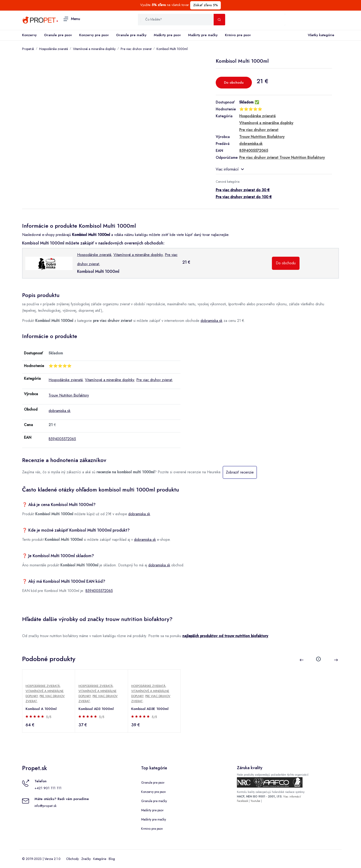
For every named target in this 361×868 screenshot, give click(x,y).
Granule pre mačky (131, 35)
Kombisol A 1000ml (42, 709)
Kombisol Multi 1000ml (172, 49)
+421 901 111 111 (48, 788)
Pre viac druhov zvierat (136, 49)
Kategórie (100, 859)
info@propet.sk (45, 806)
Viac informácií (230, 169)
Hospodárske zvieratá (54, 49)
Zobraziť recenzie (240, 472)
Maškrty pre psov (167, 35)
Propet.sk (28, 49)
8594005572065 (62, 439)
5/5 (49, 717)
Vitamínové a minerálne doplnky (94, 49)
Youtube (255, 801)
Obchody (72, 859)
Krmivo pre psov (238, 35)
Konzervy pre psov (94, 35)
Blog (112, 859)
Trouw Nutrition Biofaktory (69, 395)
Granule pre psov (58, 35)
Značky (86, 859)
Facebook (242, 801)
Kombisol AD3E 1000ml (150, 709)
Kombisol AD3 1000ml (96, 709)
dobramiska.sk (211, 321)
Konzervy (29, 35)
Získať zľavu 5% (205, 5)
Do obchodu (234, 82)
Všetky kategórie (320, 35)
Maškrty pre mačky (203, 35)
